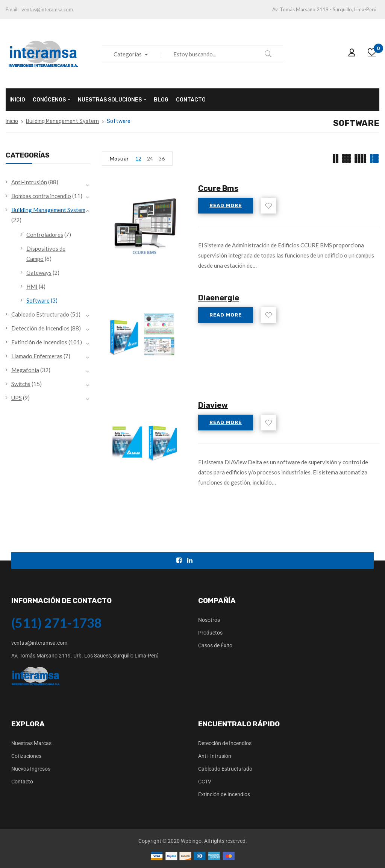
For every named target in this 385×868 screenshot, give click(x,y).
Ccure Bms (218, 188)
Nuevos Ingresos (31, 769)
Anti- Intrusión (215, 756)
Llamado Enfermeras (37, 356)
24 (150, 158)
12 (138, 158)
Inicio (12, 121)
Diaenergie (219, 298)
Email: (12, 9)
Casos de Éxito (215, 645)
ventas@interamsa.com (47, 9)
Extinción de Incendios (39, 342)
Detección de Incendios (40, 328)
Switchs (21, 384)
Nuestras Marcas (31, 743)
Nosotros (209, 620)
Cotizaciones (26, 756)
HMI (32, 286)
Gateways (39, 273)
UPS (17, 398)
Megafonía (25, 370)
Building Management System (62, 121)
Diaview (213, 405)
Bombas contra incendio (41, 196)
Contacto (22, 782)
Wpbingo (191, 841)
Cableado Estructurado (40, 314)
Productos (210, 633)
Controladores (45, 235)
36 (162, 158)
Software (38, 300)
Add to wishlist (268, 206)
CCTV (205, 782)
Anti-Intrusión (29, 182)
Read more (226, 205)
